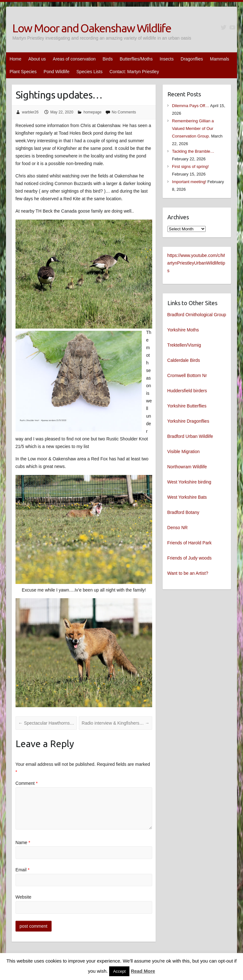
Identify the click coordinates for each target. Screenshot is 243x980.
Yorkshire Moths (183, 330)
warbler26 (30, 112)
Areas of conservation (74, 59)
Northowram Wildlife (187, 467)
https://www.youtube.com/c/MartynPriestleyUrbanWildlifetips (196, 263)
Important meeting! (189, 182)
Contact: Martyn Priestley (134, 72)
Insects (166, 59)
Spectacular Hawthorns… (46, 723)
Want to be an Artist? (188, 573)
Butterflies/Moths (136, 59)
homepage (93, 112)
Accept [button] (119, 971)
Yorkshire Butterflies (187, 406)
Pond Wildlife (57, 72)
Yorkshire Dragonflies (188, 421)
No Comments (124, 112)
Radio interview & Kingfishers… (115, 723)
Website (23, 897)
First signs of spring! (190, 167)
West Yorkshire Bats (187, 497)
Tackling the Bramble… (193, 151)
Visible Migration (184, 452)
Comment (27, 783)
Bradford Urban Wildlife (190, 436)
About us (37, 59)
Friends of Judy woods (190, 558)
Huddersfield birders (187, 391)
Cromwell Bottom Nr (187, 375)
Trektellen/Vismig (184, 345)
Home (15, 59)
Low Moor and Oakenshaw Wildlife (92, 28)
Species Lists (90, 72)
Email (22, 870)
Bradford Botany (183, 512)
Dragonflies (192, 59)
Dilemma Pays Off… (191, 106)
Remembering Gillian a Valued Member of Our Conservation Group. (193, 128)
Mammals (220, 59)
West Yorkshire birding (189, 482)
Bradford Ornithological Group (197, 315)
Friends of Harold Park (190, 543)
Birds (108, 59)
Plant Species (23, 72)
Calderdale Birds (184, 360)
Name (23, 842)
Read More (143, 971)
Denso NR (178, 528)
